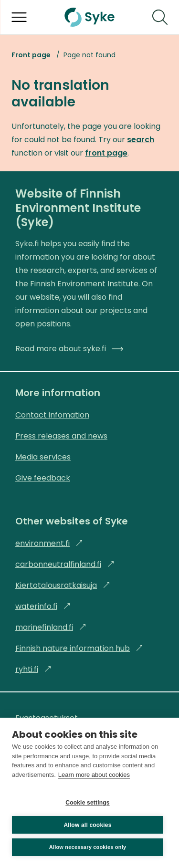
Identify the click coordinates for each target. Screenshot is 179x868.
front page (106, 153)
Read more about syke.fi (69, 349)
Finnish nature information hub (79, 648)
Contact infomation (52, 415)
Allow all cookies (87, 825)
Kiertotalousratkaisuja (63, 585)
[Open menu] (19, 17)
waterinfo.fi (43, 606)
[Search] (160, 17)
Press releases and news (61, 436)
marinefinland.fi (51, 627)
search (141, 140)
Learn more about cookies (94, 775)
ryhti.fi (33, 669)
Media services (43, 457)
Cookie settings (87, 803)
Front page (31, 55)
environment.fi (49, 543)
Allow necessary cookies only (88, 847)
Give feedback (43, 478)
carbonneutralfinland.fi (65, 564)
